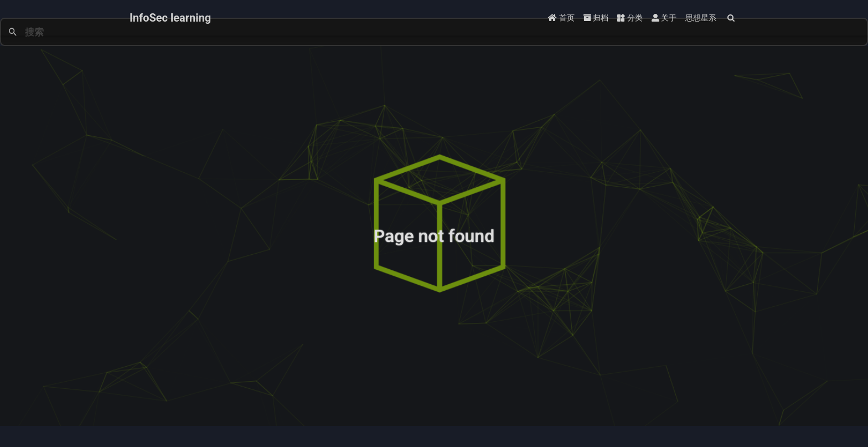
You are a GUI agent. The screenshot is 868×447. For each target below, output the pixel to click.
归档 (596, 18)
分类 (630, 18)
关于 (664, 18)
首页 (561, 18)
